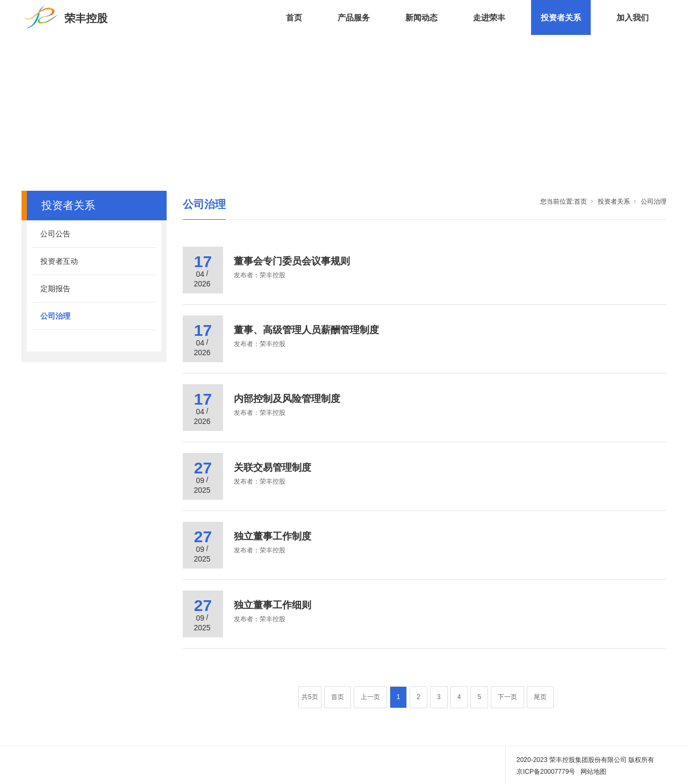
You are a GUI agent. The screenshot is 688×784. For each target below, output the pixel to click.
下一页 (507, 697)
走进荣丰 (489, 17)
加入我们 (633, 17)
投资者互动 (59, 261)
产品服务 (354, 17)
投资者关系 (561, 17)
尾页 (540, 697)
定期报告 (55, 289)
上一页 (370, 697)
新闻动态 (421, 17)
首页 (294, 17)
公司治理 (55, 316)
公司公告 (55, 234)
